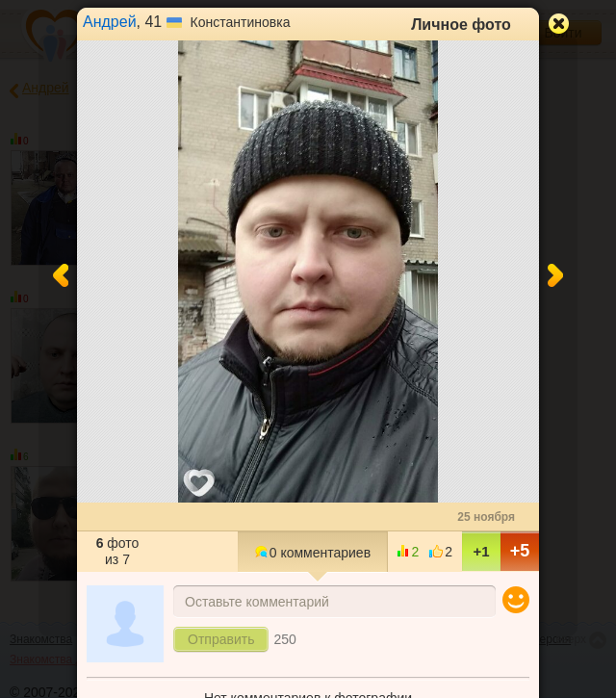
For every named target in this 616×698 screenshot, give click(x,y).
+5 (520, 551)
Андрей (110, 22)
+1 (481, 551)
